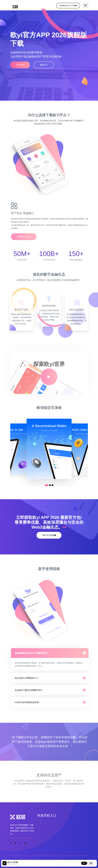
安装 (91, 863)
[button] (46, 485)
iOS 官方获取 (49, 535)
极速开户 (44, 65)
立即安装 (20, 65)
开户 (84, 863)
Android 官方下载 (68, 6)
